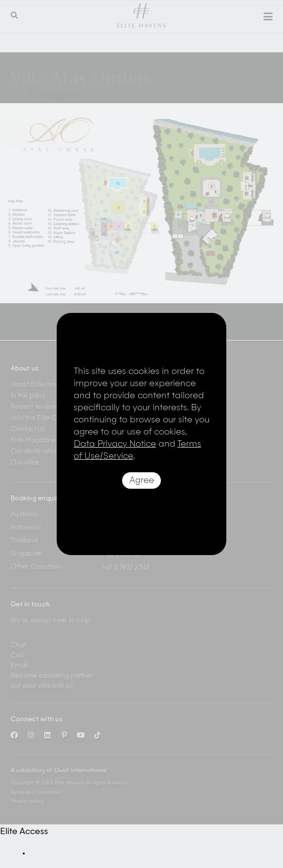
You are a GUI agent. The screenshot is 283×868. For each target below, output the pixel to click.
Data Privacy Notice (115, 444)
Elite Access (24, 832)
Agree (142, 480)
